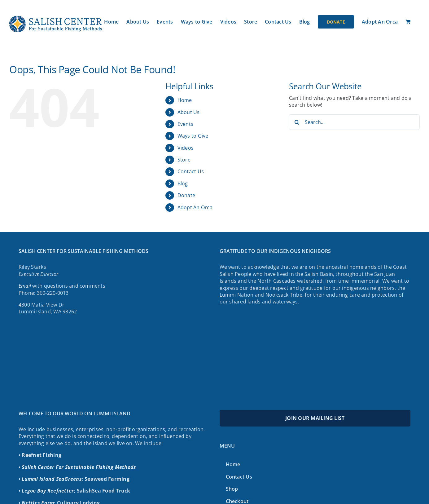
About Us (189, 112)
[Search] (297, 122)
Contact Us (191, 171)
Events (185, 124)
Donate (186, 195)
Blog (183, 183)
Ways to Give (193, 136)
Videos (186, 148)
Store (184, 160)
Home (185, 100)
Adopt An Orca (195, 207)
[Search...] (354, 122)
